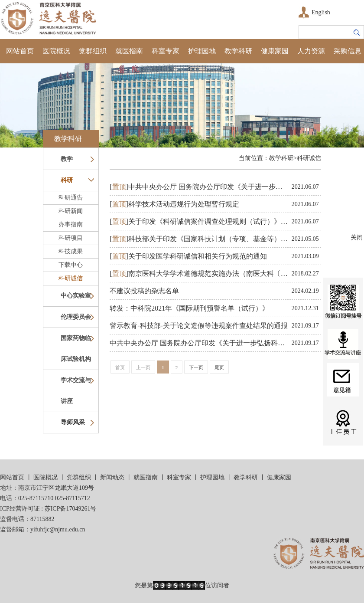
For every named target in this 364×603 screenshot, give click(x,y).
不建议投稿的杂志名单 (144, 291)
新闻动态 (112, 477)
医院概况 (56, 51)
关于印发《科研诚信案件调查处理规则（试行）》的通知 (206, 221)
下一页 (196, 367)
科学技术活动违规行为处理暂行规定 (174, 204)
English (321, 12)
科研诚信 (71, 278)
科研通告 (71, 198)
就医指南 (129, 51)
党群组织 (93, 51)
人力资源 (311, 51)
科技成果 (71, 251)
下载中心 (71, 265)
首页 (120, 367)
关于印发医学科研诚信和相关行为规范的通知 (188, 256)
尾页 (219, 367)
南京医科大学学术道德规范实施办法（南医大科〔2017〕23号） (216, 274)
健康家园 (275, 51)
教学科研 (238, 51)
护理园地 (202, 51)
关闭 (357, 238)
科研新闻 (71, 211)
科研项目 (71, 238)
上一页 (143, 367)
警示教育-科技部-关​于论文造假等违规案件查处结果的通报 (199, 326)
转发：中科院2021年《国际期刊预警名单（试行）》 (189, 308)
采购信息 (348, 51)
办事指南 (71, 224)
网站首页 (20, 51)
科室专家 (166, 51)
